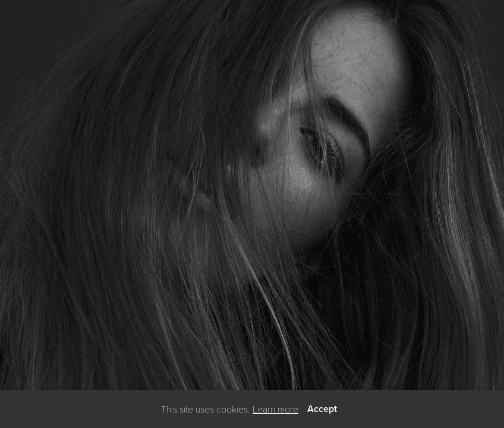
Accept (322, 409)
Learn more (275, 409)
